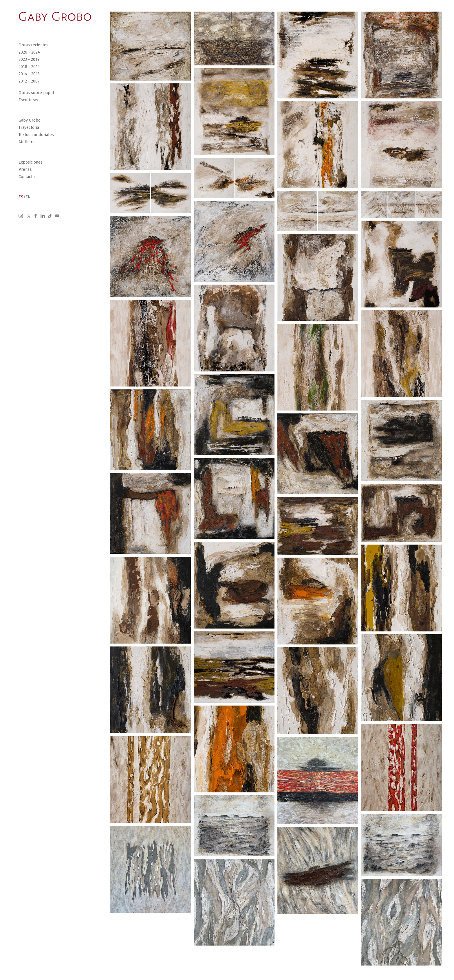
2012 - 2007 (29, 81)
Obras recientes (33, 45)
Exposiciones (31, 162)
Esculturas (28, 100)
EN (28, 197)
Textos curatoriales (36, 135)
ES (21, 197)
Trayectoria (29, 128)
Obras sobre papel (36, 93)
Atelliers (26, 142)
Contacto (27, 177)
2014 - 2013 (29, 74)
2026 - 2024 (29, 52)
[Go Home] (55, 16)
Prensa (25, 170)
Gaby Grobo (30, 120)
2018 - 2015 (29, 67)
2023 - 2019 (29, 59)
